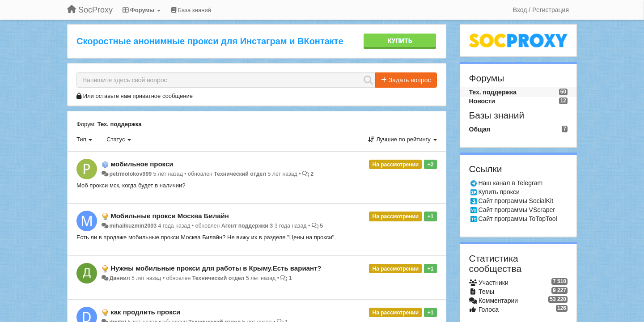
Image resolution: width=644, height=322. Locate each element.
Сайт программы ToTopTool (517, 219)
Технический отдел (240, 174)
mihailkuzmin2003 (133, 226)
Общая (480, 129)
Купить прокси (499, 192)
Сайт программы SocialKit (516, 201)
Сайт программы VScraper (517, 210)
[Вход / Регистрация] (541, 10)
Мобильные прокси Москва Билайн (170, 216)
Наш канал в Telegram (510, 183)
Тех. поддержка (120, 124)
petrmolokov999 (130, 174)
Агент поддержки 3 (247, 226)
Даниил (119, 278)
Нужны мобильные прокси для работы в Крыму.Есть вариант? (216, 268)
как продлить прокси (145, 312)
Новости (482, 101)
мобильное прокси (142, 164)
